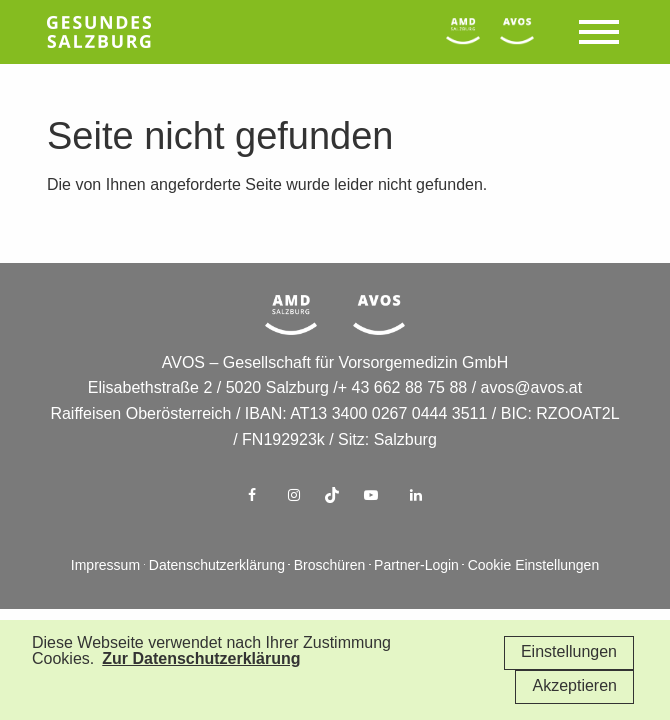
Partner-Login (416, 566)
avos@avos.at (532, 388)
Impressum (105, 566)
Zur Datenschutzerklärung (201, 659)
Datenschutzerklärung (217, 566)
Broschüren (330, 566)
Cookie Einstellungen (534, 566)
